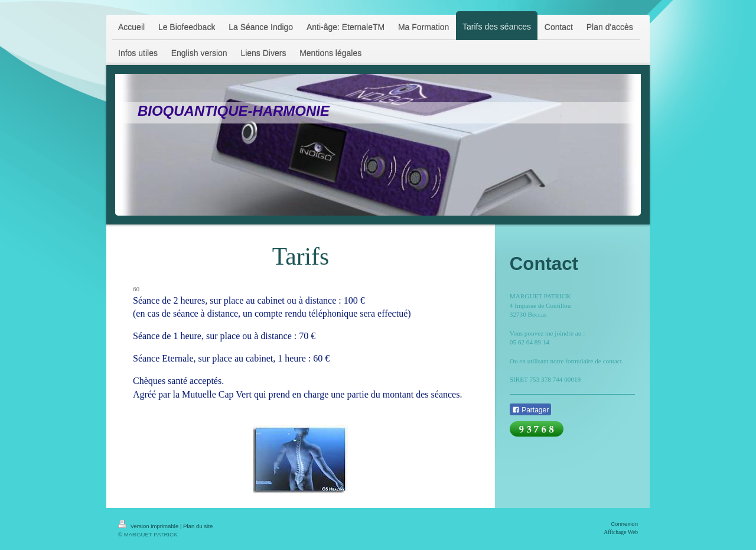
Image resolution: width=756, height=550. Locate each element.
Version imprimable (149, 526)
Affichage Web (621, 532)
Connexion (624, 524)
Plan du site (198, 526)
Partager (530, 410)
